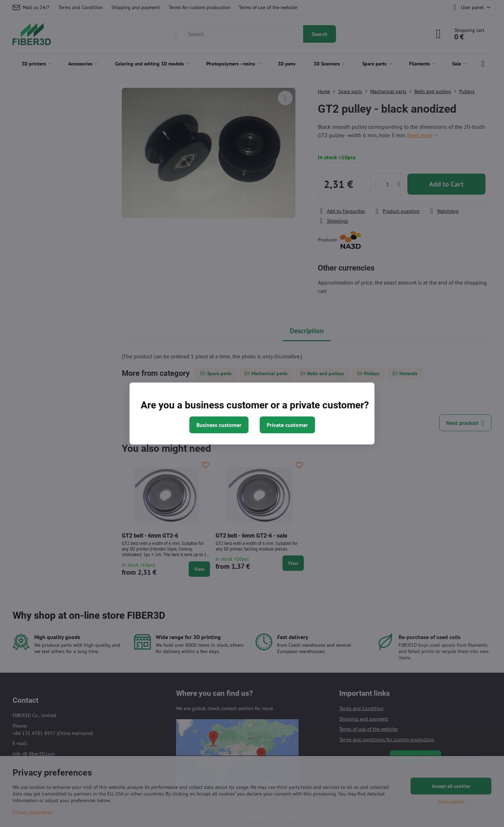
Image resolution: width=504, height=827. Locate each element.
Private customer (287, 425)
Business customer (219, 425)
